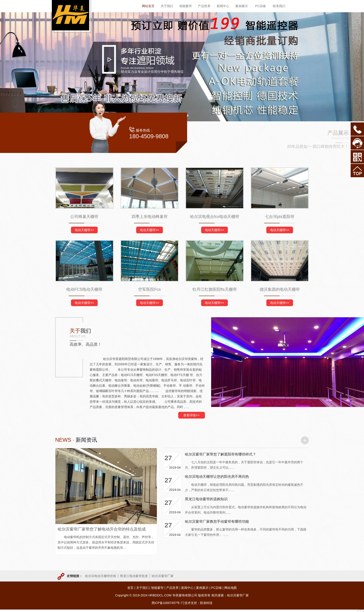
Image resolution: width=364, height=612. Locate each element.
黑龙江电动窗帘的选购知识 (206, 499)
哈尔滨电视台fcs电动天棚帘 (215, 217)
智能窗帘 (157, 588)
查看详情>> (191, 415)
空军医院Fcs (149, 289)
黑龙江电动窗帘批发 (134, 576)
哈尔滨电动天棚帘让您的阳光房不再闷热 (217, 477)
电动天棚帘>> (84, 230)
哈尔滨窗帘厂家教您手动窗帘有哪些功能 (217, 522)
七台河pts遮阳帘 (280, 217)
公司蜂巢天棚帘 (84, 217)
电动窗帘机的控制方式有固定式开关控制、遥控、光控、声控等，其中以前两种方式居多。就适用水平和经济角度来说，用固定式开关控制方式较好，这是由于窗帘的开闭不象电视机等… (106, 542)
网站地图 (231, 588)
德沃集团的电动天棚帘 (280, 289)
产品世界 (172, 588)
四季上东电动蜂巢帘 (150, 217)
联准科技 (206, 603)
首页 (130, 588)
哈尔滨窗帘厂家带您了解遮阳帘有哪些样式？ (220, 454)
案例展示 (202, 588)
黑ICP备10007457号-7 (167, 603)
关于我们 (142, 588)
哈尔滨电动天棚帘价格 (101, 576)
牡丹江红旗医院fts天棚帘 (215, 289)
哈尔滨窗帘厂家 (163, 576)
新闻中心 (187, 588)
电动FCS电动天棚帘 (84, 289)
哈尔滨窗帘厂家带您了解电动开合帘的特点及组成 (102, 529)
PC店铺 (216, 588)
